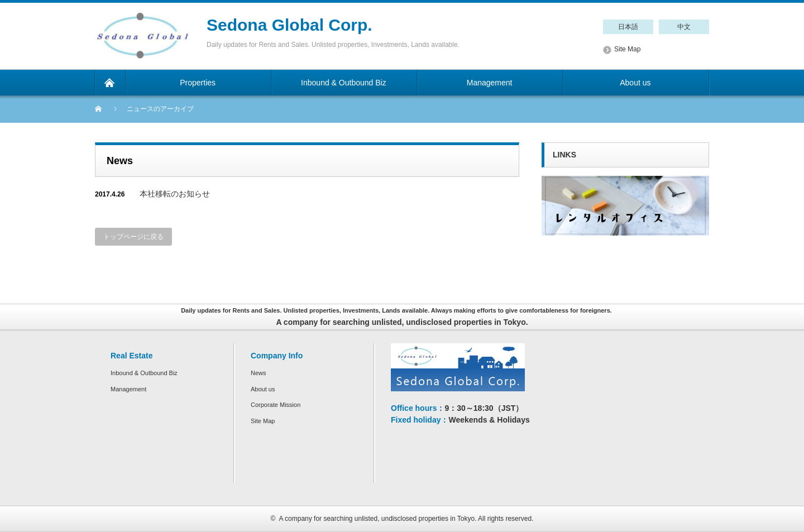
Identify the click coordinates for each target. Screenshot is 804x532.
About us (263, 389)
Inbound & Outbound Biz (144, 373)
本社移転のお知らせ (175, 194)
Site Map (627, 49)
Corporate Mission (276, 405)
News (259, 373)
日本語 (628, 27)
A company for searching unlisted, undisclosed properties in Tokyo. (377, 519)
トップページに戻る (133, 237)
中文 (684, 27)
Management (128, 389)
